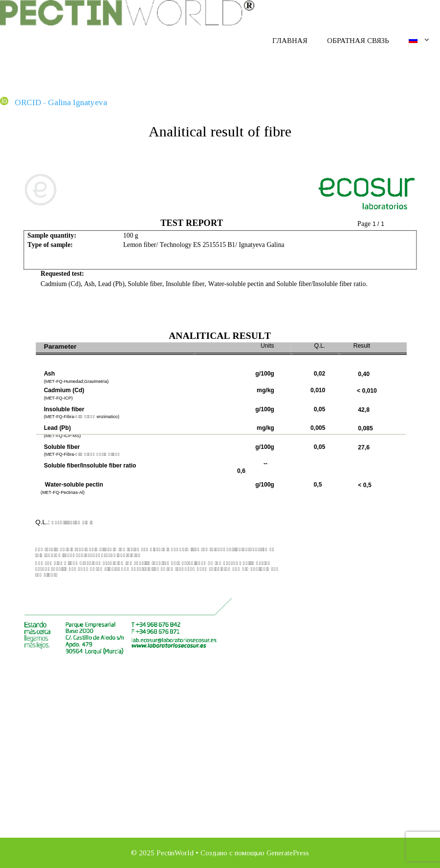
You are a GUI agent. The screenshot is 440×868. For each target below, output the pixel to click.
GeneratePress (288, 853)
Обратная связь (358, 41)
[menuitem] (420, 40)
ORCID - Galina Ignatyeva (54, 102)
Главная (290, 41)
